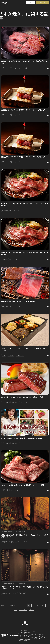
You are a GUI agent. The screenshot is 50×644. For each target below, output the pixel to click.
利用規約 (26, 630)
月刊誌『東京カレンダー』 (37, 632)
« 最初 (3, 606)
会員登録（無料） (43, 2)
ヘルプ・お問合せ (20, 633)
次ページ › (23, 609)
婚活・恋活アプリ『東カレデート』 (38, 634)
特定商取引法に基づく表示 (27, 640)
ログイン (31, 2)
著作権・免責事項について (27, 636)
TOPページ (20, 630)
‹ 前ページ (12, 606)
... (16, 609)
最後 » (32, 609)
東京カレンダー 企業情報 (20, 640)
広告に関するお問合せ (20, 636)
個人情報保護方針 (27, 633)
